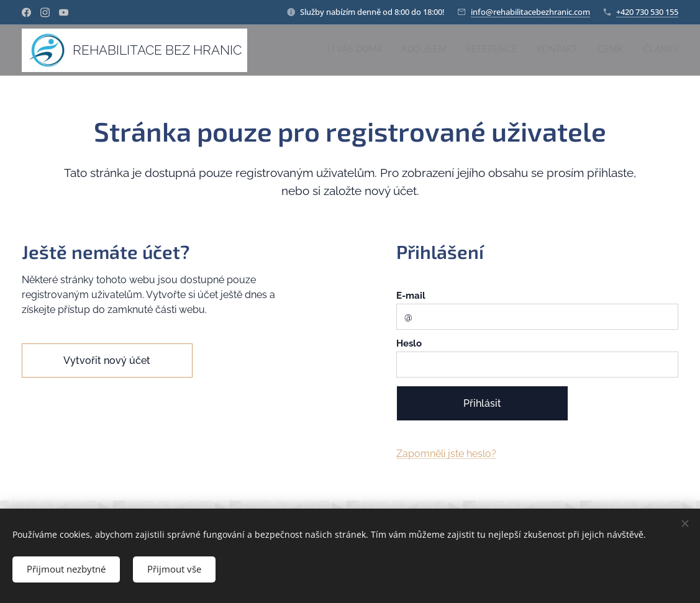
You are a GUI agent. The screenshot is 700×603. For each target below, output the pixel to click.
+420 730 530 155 (647, 12)
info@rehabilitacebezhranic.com (530, 12)
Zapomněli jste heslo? (446, 454)
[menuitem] (582, 50)
